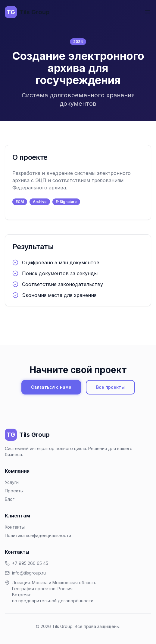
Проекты (14, 491)
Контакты (15, 527)
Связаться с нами (51, 387)
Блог (10, 499)
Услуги (12, 482)
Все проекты (110, 387)
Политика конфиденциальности (38, 535)
